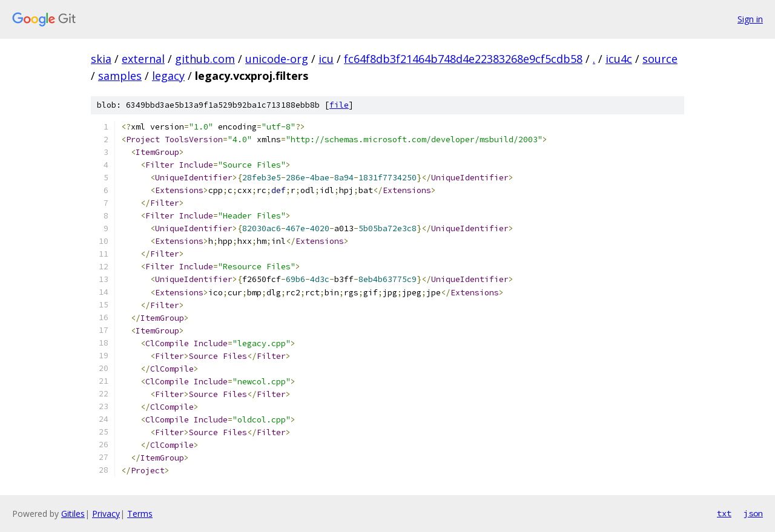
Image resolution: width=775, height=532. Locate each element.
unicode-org (277, 59)
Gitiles (73, 514)
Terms (140, 514)
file (339, 105)
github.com (205, 59)
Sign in (750, 19)
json (753, 513)
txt (724, 513)
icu (326, 59)
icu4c (619, 59)
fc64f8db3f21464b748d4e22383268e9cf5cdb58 (463, 59)
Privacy (106, 514)
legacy (168, 76)
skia (101, 59)
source (660, 59)
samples (120, 76)
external (143, 59)
